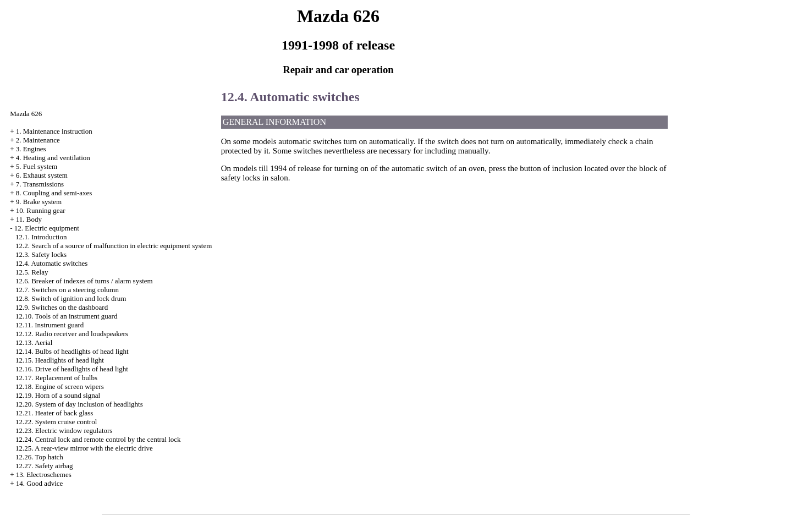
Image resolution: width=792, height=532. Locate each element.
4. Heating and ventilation (53, 158)
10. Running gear (41, 210)
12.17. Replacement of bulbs (56, 378)
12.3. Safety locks (41, 254)
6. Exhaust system (42, 175)
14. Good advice (40, 483)
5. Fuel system (37, 166)
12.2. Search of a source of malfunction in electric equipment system (114, 246)
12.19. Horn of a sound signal (58, 395)
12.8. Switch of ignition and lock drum (71, 298)
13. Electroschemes (44, 475)
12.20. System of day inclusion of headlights (79, 404)
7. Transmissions (40, 184)
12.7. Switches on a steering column (67, 290)
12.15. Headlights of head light (60, 360)
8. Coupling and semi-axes (54, 193)
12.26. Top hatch (39, 457)
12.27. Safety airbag (44, 466)
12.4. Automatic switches (51, 263)
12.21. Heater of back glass (54, 413)
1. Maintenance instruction (54, 131)
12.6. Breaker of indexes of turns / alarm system (84, 281)
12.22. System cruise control (56, 422)
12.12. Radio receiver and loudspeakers (72, 334)
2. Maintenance (38, 140)
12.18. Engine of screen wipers (60, 386)
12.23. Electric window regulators (64, 430)
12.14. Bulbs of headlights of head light (72, 351)
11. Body (29, 219)
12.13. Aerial (34, 342)
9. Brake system (39, 202)
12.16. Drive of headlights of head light (72, 369)
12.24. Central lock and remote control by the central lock (98, 439)
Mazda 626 (26, 114)
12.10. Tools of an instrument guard (67, 316)
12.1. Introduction (41, 237)
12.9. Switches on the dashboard (62, 307)
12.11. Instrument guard (50, 325)
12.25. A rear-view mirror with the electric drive (84, 448)
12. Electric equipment (47, 228)
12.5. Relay (32, 272)
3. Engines (31, 149)
